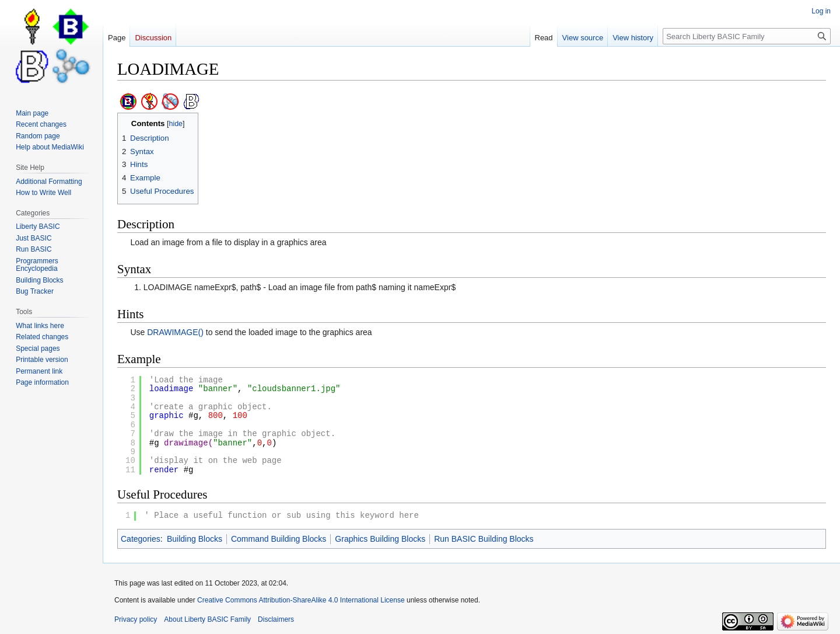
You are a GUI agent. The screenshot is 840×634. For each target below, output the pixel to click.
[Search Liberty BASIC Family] (747, 36)
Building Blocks (195, 539)
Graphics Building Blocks (380, 539)
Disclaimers (276, 619)
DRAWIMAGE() (175, 332)
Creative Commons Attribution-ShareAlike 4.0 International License (301, 600)
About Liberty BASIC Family (207, 619)
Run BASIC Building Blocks (484, 539)
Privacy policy (136, 619)
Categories (141, 539)
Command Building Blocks (279, 539)
